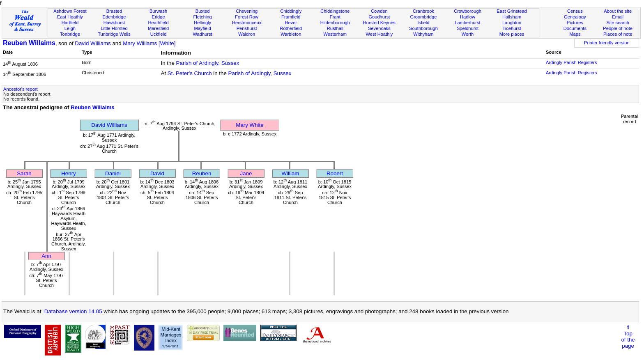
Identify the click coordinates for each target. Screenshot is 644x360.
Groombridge (424, 17)
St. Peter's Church (190, 73)
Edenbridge (114, 17)
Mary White (250, 125)
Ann (46, 256)
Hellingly (202, 23)
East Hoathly (70, 17)
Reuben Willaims (29, 43)
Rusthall (335, 28)
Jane (246, 173)
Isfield (423, 23)
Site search (618, 23)
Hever (291, 23)
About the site (618, 11)
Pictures (575, 23)
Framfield (291, 17)
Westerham (335, 34)
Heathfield (159, 23)
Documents (575, 28)
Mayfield (202, 28)
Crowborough (468, 11)
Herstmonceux (247, 23)
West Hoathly (379, 34)
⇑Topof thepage (628, 337)
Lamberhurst (467, 23)
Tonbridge (70, 34)
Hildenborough (335, 23)
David (157, 173)
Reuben (202, 173)
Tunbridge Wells (114, 34)
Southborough (423, 28)
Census (575, 11)
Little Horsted (114, 28)
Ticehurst (512, 28)
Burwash (158, 11)
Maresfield (158, 28)
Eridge (159, 17)
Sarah (24, 173)
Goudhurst (379, 17)
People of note (618, 28)
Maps (575, 34)
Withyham (423, 34)
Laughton (512, 23)
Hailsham (512, 17)
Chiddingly (291, 11)
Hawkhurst (114, 23)
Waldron (247, 34)
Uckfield (159, 34)
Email (618, 17)
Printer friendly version (607, 43)
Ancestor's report (21, 89)
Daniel (113, 173)
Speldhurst (468, 28)
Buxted (203, 11)
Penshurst (247, 28)
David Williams (93, 43)
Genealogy (575, 17)
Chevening (247, 11)
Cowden (379, 11)
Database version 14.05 (73, 311)
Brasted (114, 11)
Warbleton (291, 34)
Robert (335, 173)
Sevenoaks (379, 28)
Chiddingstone (335, 11)
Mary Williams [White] (149, 43)
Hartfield (70, 23)
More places (512, 34)
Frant (335, 17)
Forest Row (247, 17)
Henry (69, 173)
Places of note (618, 34)
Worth (468, 34)
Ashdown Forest (70, 11)
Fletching (203, 17)
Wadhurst (203, 34)
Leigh (70, 28)
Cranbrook (423, 11)
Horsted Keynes (379, 23)
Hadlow (468, 17)
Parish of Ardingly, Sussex (208, 63)
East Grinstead (512, 11)
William (291, 173)
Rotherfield (291, 28)
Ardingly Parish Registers (572, 62)
